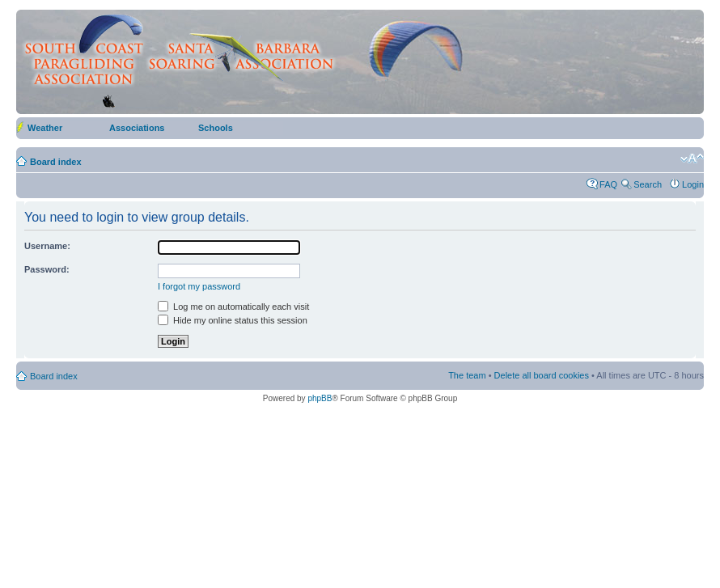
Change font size (692, 159)
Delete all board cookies (542, 375)
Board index (56, 162)
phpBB (320, 398)
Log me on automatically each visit (233, 307)
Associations (137, 128)
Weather (45, 128)
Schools (216, 128)
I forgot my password (199, 286)
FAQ (608, 184)
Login (693, 184)
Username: (47, 246)
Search (648, 184)
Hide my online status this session (233, 320)
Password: (47, 269)
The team (467, 375)
